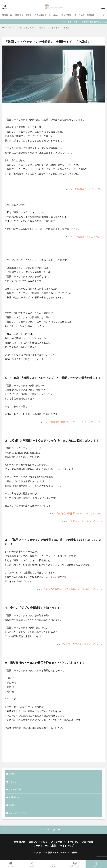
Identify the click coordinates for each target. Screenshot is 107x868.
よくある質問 (15, 789)
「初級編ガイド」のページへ (87, 189)
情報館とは (7, 15)
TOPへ (96, 864)
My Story (54, 15)
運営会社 (13, 774)
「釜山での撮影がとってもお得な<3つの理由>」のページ (73, 589)
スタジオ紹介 (40, 15)
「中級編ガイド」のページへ (87, 237)
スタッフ (13, 782)
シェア (32, 864)
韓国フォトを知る (23, 15)
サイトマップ (67, 846)
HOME (8, 28)
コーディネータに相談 (84, 15)
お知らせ (13, 805)
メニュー (53, 864)
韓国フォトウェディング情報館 (62, 852)
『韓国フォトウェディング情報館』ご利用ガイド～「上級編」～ (45, 28)
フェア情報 (66, 15)
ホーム (11, 864)
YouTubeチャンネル (18, 813)
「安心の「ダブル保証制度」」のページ (82, 644)
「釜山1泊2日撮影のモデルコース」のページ (79, 513)
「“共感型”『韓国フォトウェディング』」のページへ (75, 422)
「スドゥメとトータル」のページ (85, 521)
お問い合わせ (15, 797)
